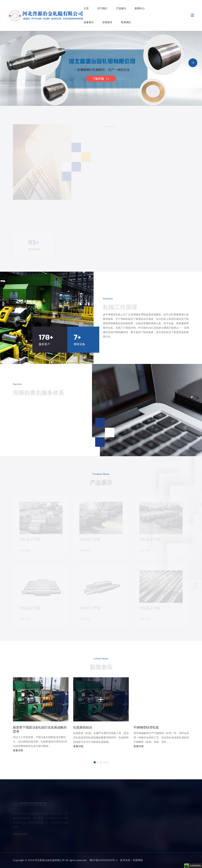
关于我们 (102, 8)
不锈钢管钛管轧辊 (146, 727)
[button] (95, 762)
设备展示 (89, 22)
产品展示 (121, 8)
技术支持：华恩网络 (131, 860)
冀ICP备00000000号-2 (104, 860)
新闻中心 (140, 8)
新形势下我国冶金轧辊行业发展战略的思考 (40, 729)
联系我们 (126, 22)
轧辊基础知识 (83, 727)
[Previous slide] (193, 74)
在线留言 (107, 22)
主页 (86, 8)
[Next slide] (193, 63)
